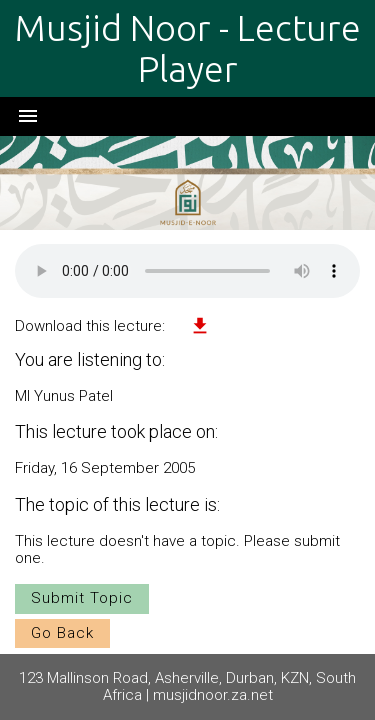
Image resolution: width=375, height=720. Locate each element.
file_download (200, 326)
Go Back (62, 633)
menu (28, 116)
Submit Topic (82, 598)
